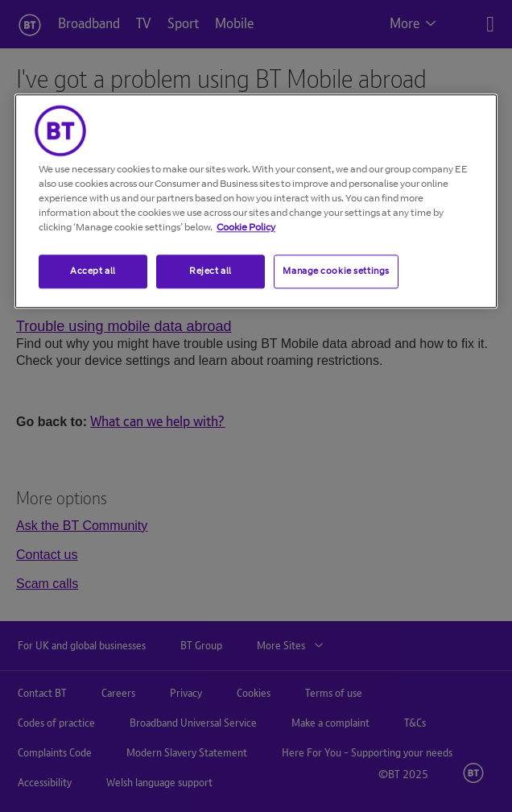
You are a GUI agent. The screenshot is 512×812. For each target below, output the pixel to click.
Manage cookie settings (336, 271)
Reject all (211, 271)
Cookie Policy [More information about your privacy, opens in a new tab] (246, 227)
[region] (256, 201)
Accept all (93, 271)
